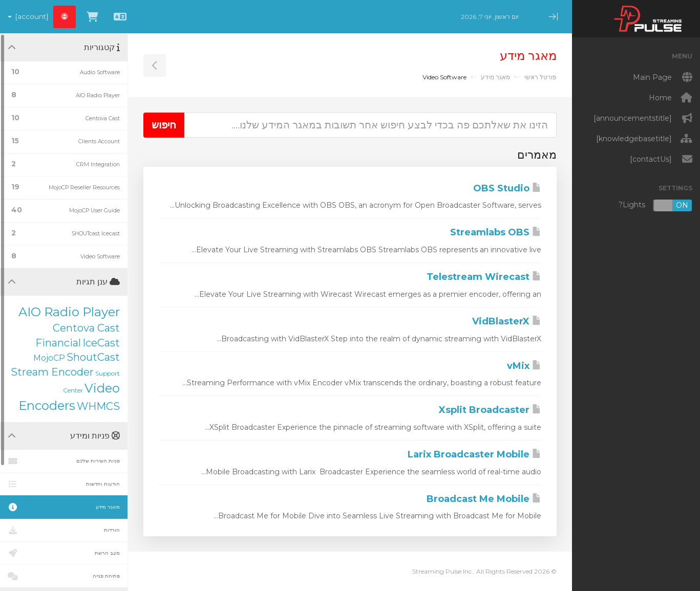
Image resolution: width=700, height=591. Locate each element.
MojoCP (49, 358)
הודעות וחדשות (64, 484)
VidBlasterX (507, 321)
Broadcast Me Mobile (484, 499)
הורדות (64, 530)
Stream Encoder (52, 372)
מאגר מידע (495, 77)
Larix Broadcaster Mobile (474, 454)
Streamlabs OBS (496, 232)
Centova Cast (86, 328)
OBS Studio (507, 188)
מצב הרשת (64, 553)
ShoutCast (93, 357)
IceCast (101, 343)
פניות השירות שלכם (64, 461)
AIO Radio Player (69, 312)
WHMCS (98, 406)
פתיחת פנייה (64, 576)
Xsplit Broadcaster (490, 410)
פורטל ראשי (540, 77)
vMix (524, 366)
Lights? (655, 205)
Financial (58, 343)
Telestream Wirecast (484, 277)
